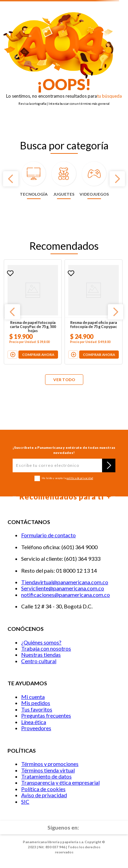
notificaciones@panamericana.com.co (66, 595)
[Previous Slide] (11, 179)
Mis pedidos (36, 703)
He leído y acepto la (67, 478)
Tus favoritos (37, 709)
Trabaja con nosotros (46, 648)
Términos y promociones (50, 764)
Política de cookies (43, 789)
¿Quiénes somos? (41, 642)
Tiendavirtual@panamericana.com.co (65, 582)
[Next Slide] (117, 179)
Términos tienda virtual (48, 770)
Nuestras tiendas (41, 654)
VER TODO (64, 380)
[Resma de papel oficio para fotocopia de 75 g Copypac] (94, 312)
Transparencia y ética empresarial (60, 782)
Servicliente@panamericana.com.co (63, 588)
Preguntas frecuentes (46, 715)
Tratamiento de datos (46, 776)
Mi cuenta (33, 697)
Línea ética (34, 722)
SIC (25, 801)
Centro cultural (39, 661)
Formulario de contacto (48, 535)
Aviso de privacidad (44, 795)
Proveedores (36, 728)
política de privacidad (80, 478)
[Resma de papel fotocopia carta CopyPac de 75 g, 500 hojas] (33, 312)
